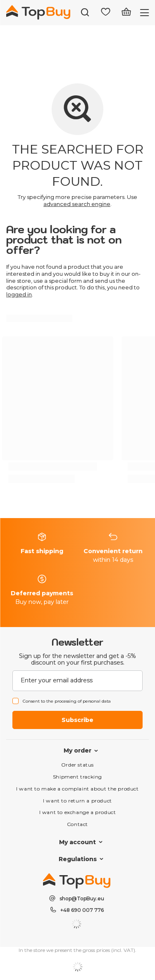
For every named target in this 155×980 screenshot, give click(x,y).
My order (77, 750)
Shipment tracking (77, 777)
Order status (77, 765)
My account (77, 842)
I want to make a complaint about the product (77, 789)
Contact (77, 824)
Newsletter (77, 642)
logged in (19, 294)
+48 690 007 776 (82, 910)
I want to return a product (77, 801)
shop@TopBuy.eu (82, 898)
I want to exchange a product (78, 812)
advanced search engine (77, 204)
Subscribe (77, 720)
